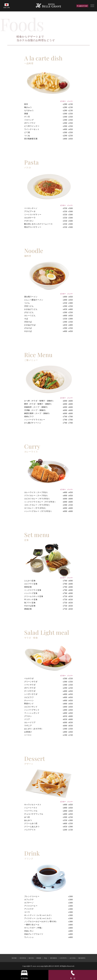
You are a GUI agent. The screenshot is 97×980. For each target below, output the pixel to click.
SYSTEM (23, 958)
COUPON (63, 958)
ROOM (31, 958)
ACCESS (72, 958)
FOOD (39, 958)
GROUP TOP (82, 6)
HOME (14, 958)
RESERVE (82, 958)
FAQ (45, 958)
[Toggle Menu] (92, 6)
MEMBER (53, 958)
